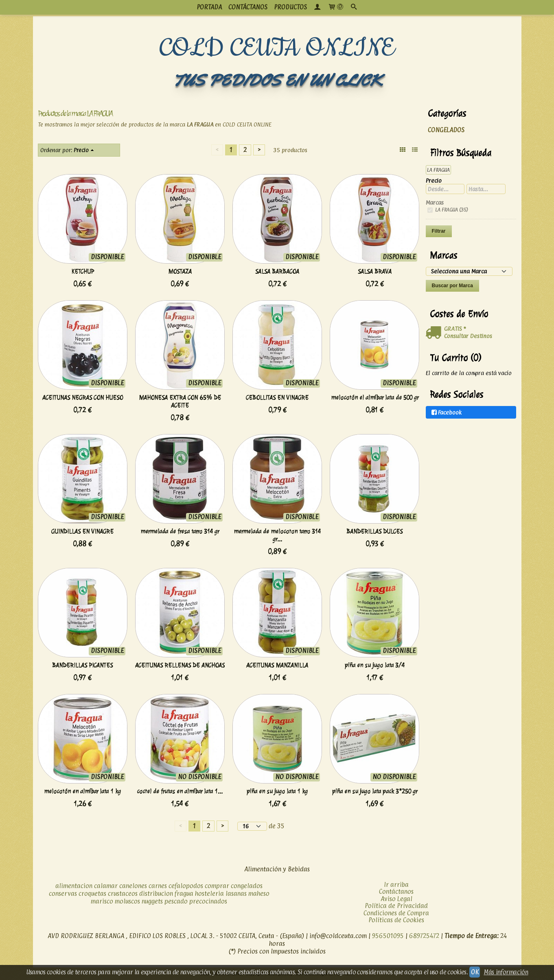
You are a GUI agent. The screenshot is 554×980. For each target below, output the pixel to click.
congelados (247, 886)
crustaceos (123, 894)
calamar (106, 886)
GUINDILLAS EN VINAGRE (82, 531)
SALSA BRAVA (375, 272)
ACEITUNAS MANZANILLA (277, 665)
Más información (506, 972)
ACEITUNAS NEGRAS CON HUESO (83, 398)
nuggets (152, 901)
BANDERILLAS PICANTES (82, 665)
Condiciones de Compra (396, 913)
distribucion (156, 894)
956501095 (388, 936)
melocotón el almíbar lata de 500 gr (375, 398)
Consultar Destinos (468, 336)
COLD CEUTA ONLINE (277, 48)
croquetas (92, 894)
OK (475, 972)
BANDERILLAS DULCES (374, 531)
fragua (184, 894)
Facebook (446, 412)
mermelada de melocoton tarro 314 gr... (277, 535)
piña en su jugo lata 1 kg (277, 791)
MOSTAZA (180, 272)
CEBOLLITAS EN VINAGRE (277, 398)
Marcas (435, 202)
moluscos (127, 901)
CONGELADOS (446, 130)
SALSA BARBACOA (277, 272)
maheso (259, 894)
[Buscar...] (354, 7)
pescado (176, 901)
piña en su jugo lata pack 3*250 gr (375, 791)
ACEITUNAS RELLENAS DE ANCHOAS (180, 665)
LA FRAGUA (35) (451, 210)
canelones (133, 886)
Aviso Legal (396, 899)
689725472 (424, 936)
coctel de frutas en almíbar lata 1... (180, 791)
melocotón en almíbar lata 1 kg (82, 791)
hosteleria (209, 894)
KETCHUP (83, 272)
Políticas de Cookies (396, 920)
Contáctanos (396, 892)
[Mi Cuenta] (318, 7)
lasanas (236, 894)
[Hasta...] (486, 189)
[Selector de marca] (469, 271)
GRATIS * (455, 328)
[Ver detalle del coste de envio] (435, 333)
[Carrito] (336, 7)
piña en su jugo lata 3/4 (375, 665)
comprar (217, 886)
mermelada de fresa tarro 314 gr (180, 531)
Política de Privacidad (396, 906)
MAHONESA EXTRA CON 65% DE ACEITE (180, 402)
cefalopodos (186, 886)
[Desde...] (445, 189)
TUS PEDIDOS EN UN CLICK (277, 80)
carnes (158, 886)
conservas (63, 894)
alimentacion (74, 886)
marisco (102, 901)
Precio (81, 150)
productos (290, 7)
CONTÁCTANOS (248, 7)
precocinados (208, 901)
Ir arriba (396, 885)
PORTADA (209, 7)
